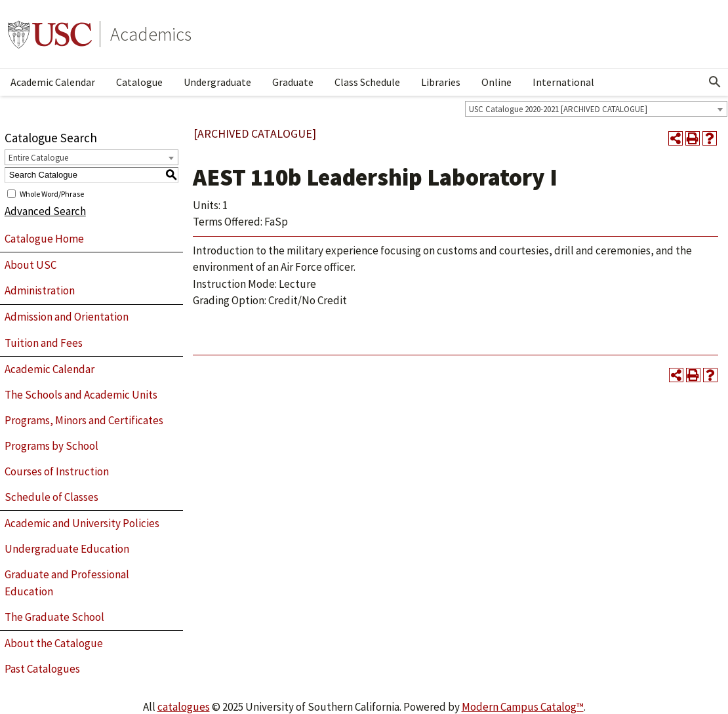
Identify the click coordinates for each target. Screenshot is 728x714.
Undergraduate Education (67, 549)
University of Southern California (50, 34)
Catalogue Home (44, 239)
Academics (151, 34)
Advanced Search (45, 211)
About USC (30, 265)
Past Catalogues (42, 669)
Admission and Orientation (67, 317)
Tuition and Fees (44, 343)
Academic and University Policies (82, 523)
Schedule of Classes (51, 497)
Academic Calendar (53, 82)
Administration (40, 290)
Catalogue (139, 82)
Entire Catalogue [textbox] (38, 158)
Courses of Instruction (57, 471)
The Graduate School (54, 617)
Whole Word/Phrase (52, 193)
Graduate (293, 82)
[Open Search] (715, 82)
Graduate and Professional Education (67, 583)
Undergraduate (217, 82)
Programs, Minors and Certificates (84, 420)
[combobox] (596, 109)
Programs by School (51, 446)
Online (496, 82)
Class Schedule (367, 82)
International (563, 82)
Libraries (441, 82)
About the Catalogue (54, 643)
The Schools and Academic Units (81, 395)
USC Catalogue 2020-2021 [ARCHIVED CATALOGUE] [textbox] (558, 109)
